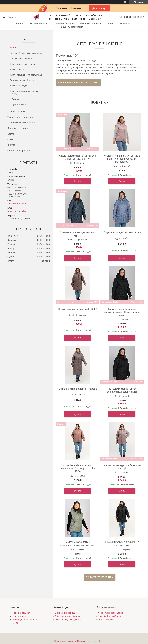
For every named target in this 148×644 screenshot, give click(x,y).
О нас (111, 23)
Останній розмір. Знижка (22, 80)
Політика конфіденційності (88, 641)
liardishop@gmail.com (18, 211)
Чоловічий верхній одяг (110, 616)
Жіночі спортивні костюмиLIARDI (26, 75)
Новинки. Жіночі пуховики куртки (26, 53)
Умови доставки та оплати (25, 620)
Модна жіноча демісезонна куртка (122, 232)
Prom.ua (88, 636)
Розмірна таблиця (21, 613)
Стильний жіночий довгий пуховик (78, 389)
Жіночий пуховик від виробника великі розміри (122, 544)
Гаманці (15, 99)
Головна (19, 23)
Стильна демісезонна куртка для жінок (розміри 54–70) (78, 157)
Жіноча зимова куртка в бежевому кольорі (122, 467)
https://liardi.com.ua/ (17, 204)
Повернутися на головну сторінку (80, 82)
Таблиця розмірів (65, 23)
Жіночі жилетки (17, 70)
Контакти (125, 23)
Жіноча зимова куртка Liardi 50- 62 (77, 309)
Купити (78, 181)
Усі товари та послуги (98, 577)
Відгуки (11, 145)
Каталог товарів (39, 23)
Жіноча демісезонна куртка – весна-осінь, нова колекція (122, 390)
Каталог (12, 47)
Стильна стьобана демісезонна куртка (77, 234)
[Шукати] (4, 17)
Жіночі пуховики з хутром (111, 613)
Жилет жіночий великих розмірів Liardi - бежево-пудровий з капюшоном (122, 159)
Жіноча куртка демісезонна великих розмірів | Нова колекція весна (122, 312)
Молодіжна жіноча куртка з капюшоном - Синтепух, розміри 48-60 (77, 468)
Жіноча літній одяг (19, 86)
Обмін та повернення (72, 27)
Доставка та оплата (91, 23)
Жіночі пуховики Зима (22, 59)
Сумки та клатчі (19, 104)
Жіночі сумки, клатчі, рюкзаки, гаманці (24, 92)
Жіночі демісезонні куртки (22, 64)
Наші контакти (19, 616)
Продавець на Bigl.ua (74, 638)
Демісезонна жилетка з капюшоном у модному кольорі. (78, 544)
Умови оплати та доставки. (22, 117)
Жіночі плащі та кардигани (68, 620)
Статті (11, 134)
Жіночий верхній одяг (66, 613)
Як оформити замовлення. (21, 123)
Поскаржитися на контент (65, 641)
